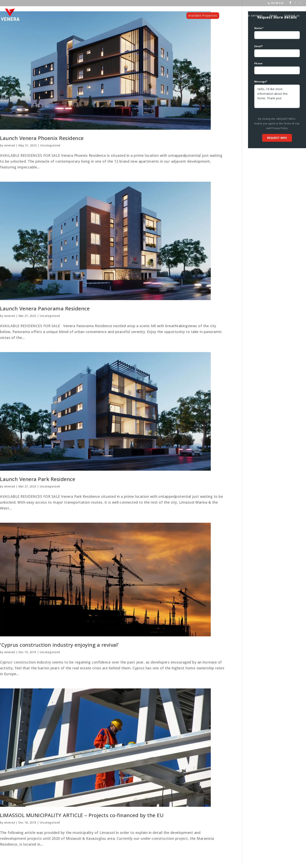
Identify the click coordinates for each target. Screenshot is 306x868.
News (274, 16)
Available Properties (203, 16)
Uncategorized (50, 145)
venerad (10, 145)
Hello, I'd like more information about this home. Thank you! (277, 96)
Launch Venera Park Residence (38, 479)
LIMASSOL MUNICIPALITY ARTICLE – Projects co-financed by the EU (82, 815)
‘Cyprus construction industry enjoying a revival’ (59, 645)
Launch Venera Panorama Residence (45, 308)
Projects (232, 16)
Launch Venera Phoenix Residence (42, 138)
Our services (254, 16)
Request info (277, 138)
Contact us (292, 16)
